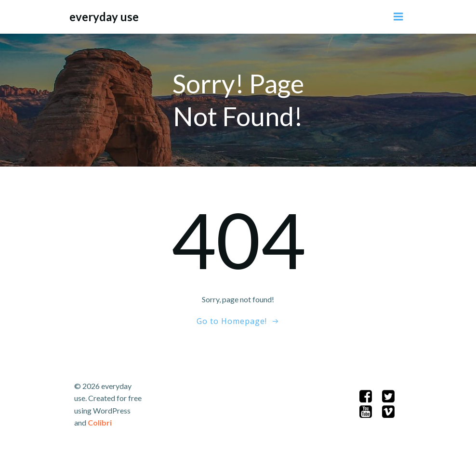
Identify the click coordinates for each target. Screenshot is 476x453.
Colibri (100, 422)
